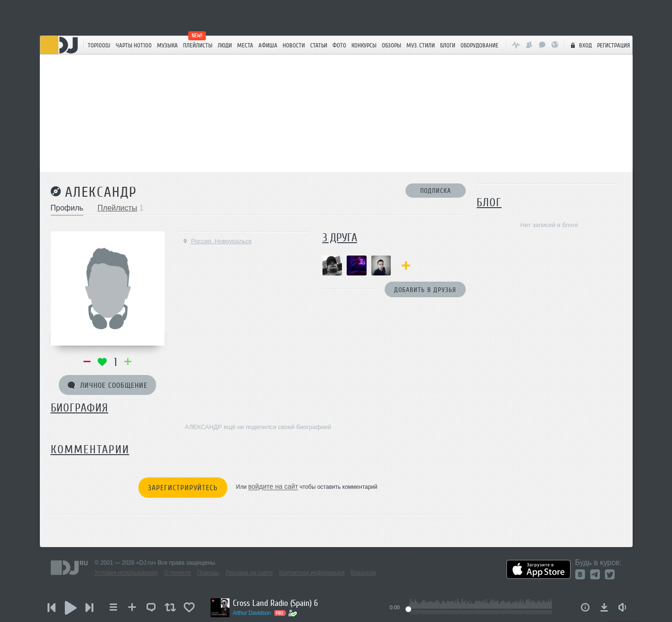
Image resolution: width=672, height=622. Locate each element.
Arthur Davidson (252, 613)
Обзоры (391, 45)
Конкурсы (364, 45)
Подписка (436, 191)
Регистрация (614, 45)
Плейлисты (198, 45)
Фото (339, 45)
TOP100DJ (99, 45)
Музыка (167, 45)
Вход (580, 45)
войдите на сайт (273, 487)
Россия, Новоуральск (217, 241)
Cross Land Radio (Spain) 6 (275, 603)
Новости (294, 45)
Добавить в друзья (425, 290)
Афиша (268, 45)
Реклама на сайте (249, 573)
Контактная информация (312, 573)
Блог (489, 203)
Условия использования (126, 573)
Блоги (448, 45)
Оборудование (479, 45)
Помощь (208, 573)
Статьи (319, 45)
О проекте (178, 573)
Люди (225, 45)
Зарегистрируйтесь (183, 488)
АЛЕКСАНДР (101, 192)
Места (245, 45)
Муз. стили (421, 45)
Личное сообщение (108, 385)
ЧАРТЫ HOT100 (134, 45)
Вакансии (364, 573)
